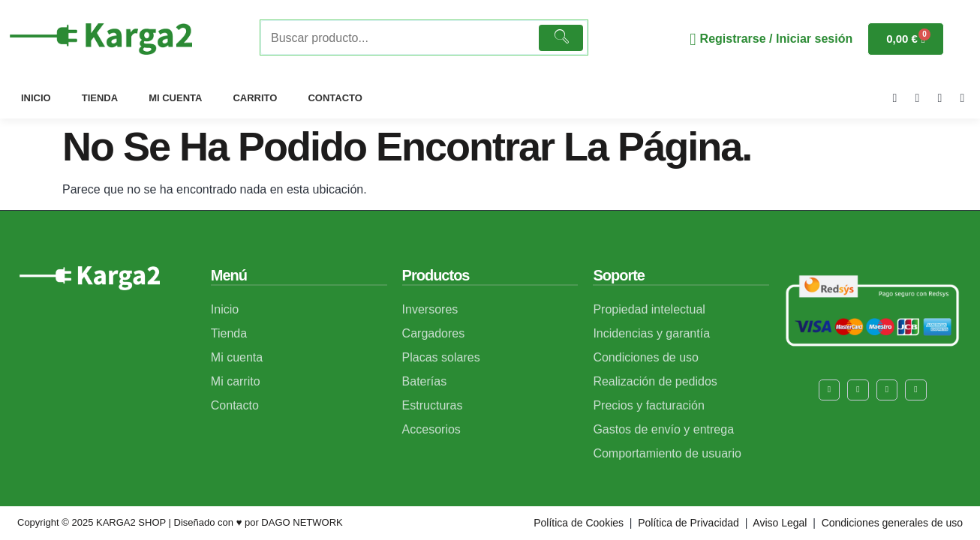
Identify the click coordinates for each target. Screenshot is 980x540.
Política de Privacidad (688, 523)
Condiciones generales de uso (892, 523)
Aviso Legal (779, 523)
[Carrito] (906, 39)
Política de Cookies (579, 523)
